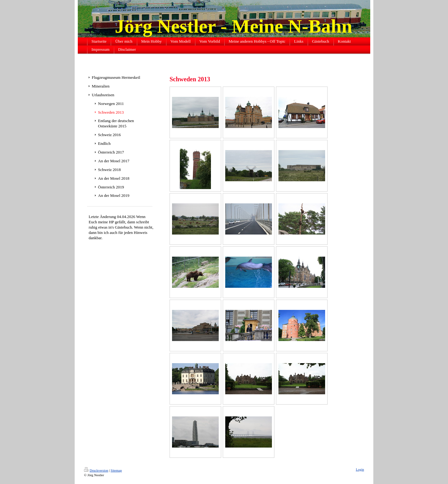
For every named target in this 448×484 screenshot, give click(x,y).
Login (360, 469)
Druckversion (96, 470)
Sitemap (116, 470)
